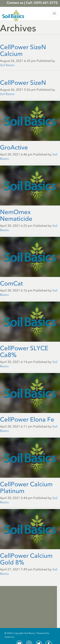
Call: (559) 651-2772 (42, 3)
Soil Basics (7, 65)
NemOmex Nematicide (16, 215)
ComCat (11, 283)
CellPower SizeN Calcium (23, 50)
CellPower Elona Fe (27, 419)
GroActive (14, 147)
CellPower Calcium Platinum (26, 488)
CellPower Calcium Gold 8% (26, 559)
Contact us (15, 3)
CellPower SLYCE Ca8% (24, 351)
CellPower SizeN (23, 83)
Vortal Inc (10, 637)
